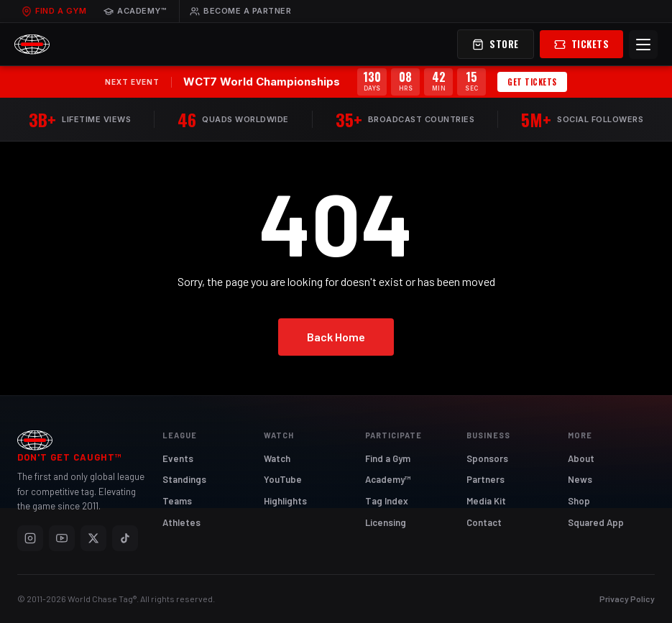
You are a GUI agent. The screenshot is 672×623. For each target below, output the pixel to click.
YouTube (283, 479)
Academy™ (135, 11)
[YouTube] (62, 538)
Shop (579, 501)
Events (178, 458)
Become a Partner (240, 11)
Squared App (596, 522)
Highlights (285, 501)
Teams (177, 501)
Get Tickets (532, 82)
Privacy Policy (627, 599)
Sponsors (487, 458)
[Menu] (643, 45)
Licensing (386, 522)
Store (496, 44)
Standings (184, 479)
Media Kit (486, 501)
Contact (484, 522)
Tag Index (387, 501)
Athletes (181, 522)
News (580, 479)
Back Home (336, 337)
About (581, 458)
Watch (277, 458)
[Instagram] (30, 538)
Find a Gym (54, 11)
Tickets (582, 44)
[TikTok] (125, 538)
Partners (485, 479)
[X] (93, 538)
